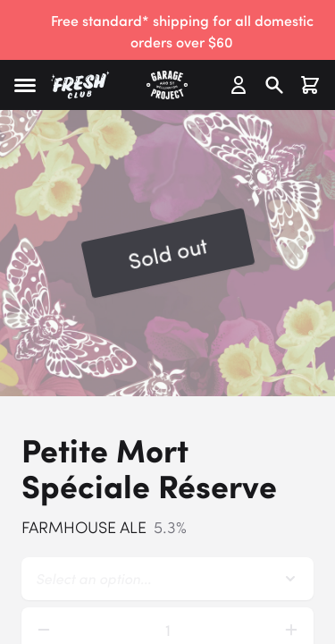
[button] (25, 85)
